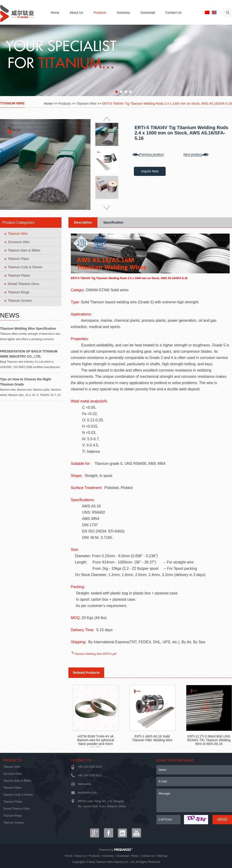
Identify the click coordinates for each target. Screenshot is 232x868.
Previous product (151, 154)
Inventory (123, 13)
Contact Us (173, 13)
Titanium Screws (20, 301)
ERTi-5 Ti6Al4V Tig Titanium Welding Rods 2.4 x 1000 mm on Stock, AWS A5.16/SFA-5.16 (167, 104)
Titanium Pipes (19, 259)
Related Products (86, 673)
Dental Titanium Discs (24, 284)
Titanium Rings (19, 292)
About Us (76, 13)
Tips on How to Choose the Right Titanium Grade (26, 382)
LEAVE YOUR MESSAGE (175, 760)
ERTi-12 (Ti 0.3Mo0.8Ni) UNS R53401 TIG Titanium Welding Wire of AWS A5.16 (209, 740)
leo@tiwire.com (87, 793)
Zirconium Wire (19, 242)
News (10, 315)
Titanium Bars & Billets (24, 250)
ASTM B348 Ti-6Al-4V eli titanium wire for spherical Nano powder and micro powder (96, 741)
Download (148, 13)
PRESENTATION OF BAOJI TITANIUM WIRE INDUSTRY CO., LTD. (29, 354)
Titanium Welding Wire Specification (28, 328)
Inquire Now (150, 171)
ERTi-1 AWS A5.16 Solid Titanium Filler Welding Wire (152, 738)
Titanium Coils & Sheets (25, 267)
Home (55, 13)
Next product (193, 154)
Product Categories (18, 223)
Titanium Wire (12, 103)
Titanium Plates (19, 275)
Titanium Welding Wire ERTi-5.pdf (95, 654)
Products (100, 13)
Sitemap (162, 856)
